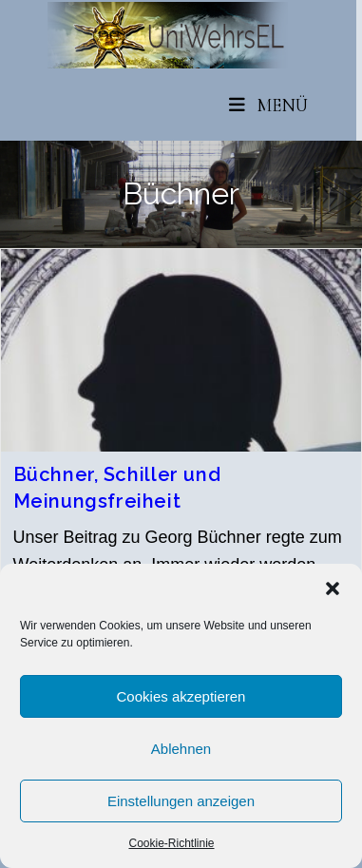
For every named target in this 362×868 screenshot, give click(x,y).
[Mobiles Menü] (269, 105)
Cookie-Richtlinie (171, 843)
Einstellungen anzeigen (181, 801)
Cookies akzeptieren (181, 696)
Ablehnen (181, 749)
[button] (333, 588)
